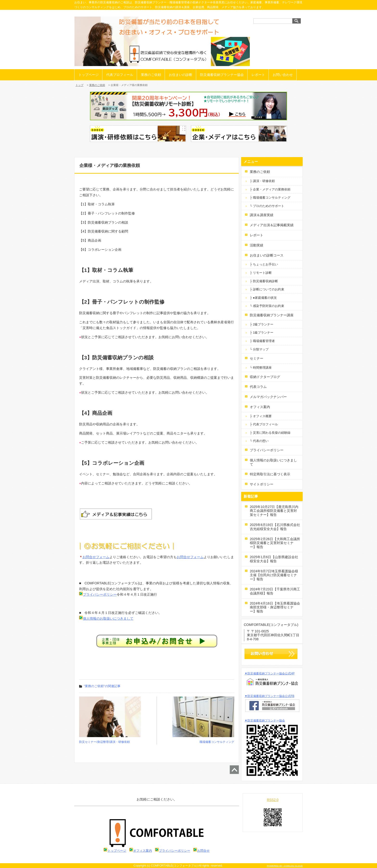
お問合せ (203, 851)
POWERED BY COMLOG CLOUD (285, 866)
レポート (258, 75)
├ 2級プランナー (262, 324)
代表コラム (258, 387)
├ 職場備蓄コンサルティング (270, 198)
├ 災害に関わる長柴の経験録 (270, 433)
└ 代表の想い (259, 441)
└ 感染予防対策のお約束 (267, 306)
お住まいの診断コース (267, 255)
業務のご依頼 (151, 75)
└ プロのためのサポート (267, 206)
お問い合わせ (283, 75)
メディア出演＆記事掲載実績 (272, 225)
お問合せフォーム (96, 557)
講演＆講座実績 (262, 215)
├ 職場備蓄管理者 (262, 341)
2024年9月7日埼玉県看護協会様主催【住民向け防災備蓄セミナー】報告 (274, 575)
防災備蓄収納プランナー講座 (272, 315)
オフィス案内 (260, 407)
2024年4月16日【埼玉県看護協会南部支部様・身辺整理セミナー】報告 (275, 607)
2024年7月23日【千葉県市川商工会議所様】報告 (275, 591)
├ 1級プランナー (262, 333)
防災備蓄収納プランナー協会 (222, 75)
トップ (79, 85)
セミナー (257, 358)
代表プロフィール (120, 75)
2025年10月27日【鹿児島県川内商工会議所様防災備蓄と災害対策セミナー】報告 (274, 511)
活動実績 (257, 245)
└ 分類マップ (259, 349)
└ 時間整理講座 (261, 368)
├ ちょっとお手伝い (264, 264)
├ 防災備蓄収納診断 (264, 281)
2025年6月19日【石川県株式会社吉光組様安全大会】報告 (275, 527)
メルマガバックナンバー (268, 397)
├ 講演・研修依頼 (262, 181)
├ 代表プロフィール (264, 424)
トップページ (88, 75)
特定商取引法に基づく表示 (270, 474)
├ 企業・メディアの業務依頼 (270, 189)
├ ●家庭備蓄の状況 (263, 298)
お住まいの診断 (181, 75)
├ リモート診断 (261, 273)
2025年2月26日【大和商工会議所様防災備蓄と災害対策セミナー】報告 (275, 543)
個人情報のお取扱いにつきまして (108, 618)
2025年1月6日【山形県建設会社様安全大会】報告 (274, 559)
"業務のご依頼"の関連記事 (102, 686)
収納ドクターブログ (265, 377)
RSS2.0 (273, 800)
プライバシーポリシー (98, 594)
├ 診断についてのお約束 (267, 289)
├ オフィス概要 (261, 416)
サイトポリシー (262, 484)
